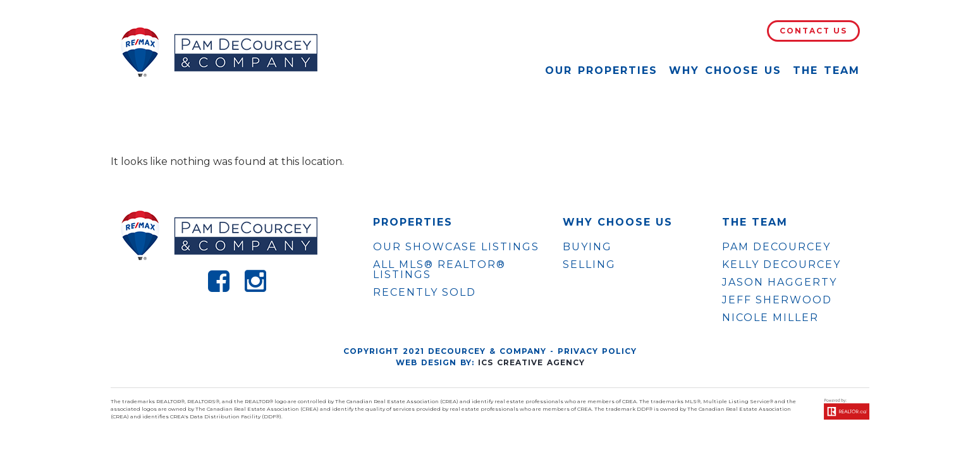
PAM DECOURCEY (776, 247)
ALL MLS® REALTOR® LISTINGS (439, 270)
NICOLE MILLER (770, 318)
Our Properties (601, 70)
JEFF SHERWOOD (777, 300)
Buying (587, 247)
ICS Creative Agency (531, 362)
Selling (589, 264)
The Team (826, 70)
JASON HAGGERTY (780, 282)
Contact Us (813, 31)
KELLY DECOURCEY (781, 265)
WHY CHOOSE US (618, 222)
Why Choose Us (725, 70)
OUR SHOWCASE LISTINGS (456, 247)
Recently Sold (425, 292)
